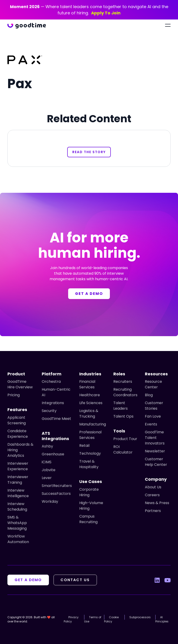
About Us (153, 487)
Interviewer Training (18, 480)
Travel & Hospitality (89, 464)
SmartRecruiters (57, 486)
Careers (152, 495)
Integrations (53, 403)
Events (151, 424)
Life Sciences (91, 403)
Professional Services (90, 435)
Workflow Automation (18, 539)
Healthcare (90, 395)
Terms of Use (93, 619)
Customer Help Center (156, 462)
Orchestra (51, 382)
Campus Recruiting (88, 519)
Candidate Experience (18, 434)
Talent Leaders (121, 406)
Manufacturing (93, 424)
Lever (47, 478)
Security (49, 411)
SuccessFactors (56, 494)
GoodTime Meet (56, 419)
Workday (50, 501)
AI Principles (162, 619)
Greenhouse (53, 454)
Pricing (14, 395)
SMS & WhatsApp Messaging (17, 523)
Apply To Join (106, 13)
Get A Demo (28, 580)
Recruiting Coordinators (125, 392)
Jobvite (49, 470)
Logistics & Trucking (89, 414)
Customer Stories (154, 406)
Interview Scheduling (17, 507)
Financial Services (87, 384)
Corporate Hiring (89, 492)
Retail (84, 446)
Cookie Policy (111, 619)
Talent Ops (123, 416)
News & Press (157, 503)
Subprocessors (140, 617)
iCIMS (47, 462)
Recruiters (123, 382)
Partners (153, 511)
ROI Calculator (123, 449)
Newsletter (155, 451)
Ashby (47, 446)
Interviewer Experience (18, 466)
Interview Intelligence (18, 493)
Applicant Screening (17, 420)
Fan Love (153, 416)
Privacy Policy (71, 619)
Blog (149, 395)
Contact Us (75, 580)
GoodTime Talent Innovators (155, 438)
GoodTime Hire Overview (20, 384)
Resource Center (153, 384)
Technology (90, 453)
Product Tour (125, 439)
